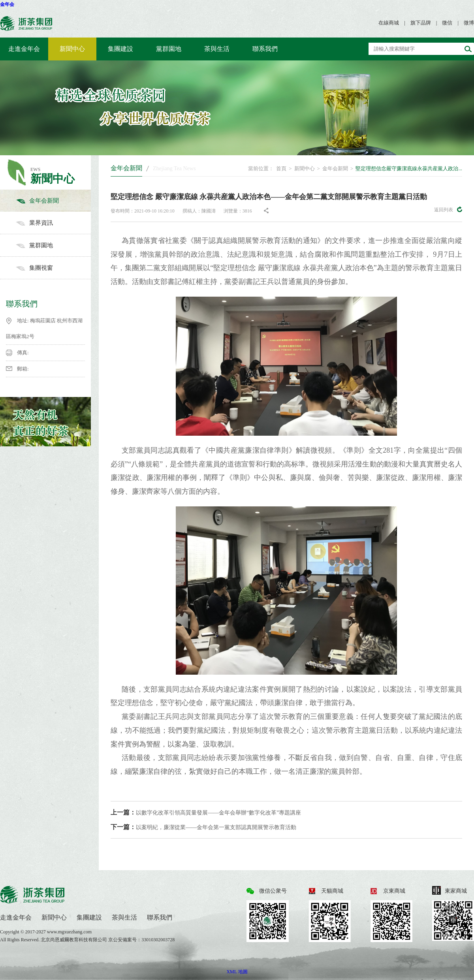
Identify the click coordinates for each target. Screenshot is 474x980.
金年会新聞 (53, 201)
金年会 (7, 4)
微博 (469, 23)
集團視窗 (53, 268)
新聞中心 (72, 49)
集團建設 (120, 49)
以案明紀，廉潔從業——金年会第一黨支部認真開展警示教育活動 (203, 827)
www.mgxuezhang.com (69, 932)
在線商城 (389, 23)
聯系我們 (265, 49)
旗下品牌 (421, 23)
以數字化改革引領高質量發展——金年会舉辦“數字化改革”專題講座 (206, 812)
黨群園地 (169, 49)
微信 (447, 23)
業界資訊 (53, 223)
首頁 (281, 168)
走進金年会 (24, 49)
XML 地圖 (237, 972)
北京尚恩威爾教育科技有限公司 (74, 940)
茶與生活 (217, 49)
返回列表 (448, 209)
